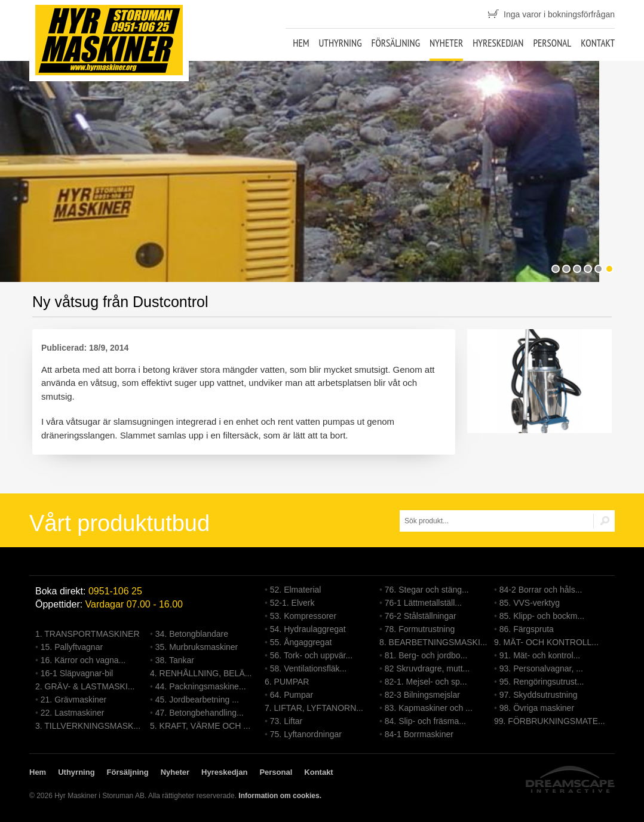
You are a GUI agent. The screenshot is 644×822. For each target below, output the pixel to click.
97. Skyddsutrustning (539, 695)
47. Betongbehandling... (200, 713)
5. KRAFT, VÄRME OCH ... (200, 726)
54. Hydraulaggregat (308, 629)
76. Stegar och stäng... (427, 590)
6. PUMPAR (287, 682)
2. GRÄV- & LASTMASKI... (85, 686)
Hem (301, 43)
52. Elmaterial (296, 590)
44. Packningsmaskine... (201, 686)
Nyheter (446, 43)
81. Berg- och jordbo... (426, 655)
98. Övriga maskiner (537, 708)
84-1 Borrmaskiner (419, 734)
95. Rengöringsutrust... (542, 682)
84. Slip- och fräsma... (425, 721)
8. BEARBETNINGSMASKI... (433, 642)
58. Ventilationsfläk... (308, 668)
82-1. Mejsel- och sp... (426, 682)
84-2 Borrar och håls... (541, 590)
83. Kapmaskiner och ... (429, 708)
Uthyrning (340, 43)
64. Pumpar (292, 695)
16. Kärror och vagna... (83, 660)
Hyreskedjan (498, 43)
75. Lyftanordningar (306, 734)
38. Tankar (175, 660)
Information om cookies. (280, 796)
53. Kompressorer (303, 616)
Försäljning (395, 43)
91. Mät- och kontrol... (540, 655)
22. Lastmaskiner (73, 713)
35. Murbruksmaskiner (197, 647)
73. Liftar (286, 721)
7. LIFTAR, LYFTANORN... (314, 708)
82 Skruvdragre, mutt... (427, 668)
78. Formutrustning (420, 629)
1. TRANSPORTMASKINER (88, 634)
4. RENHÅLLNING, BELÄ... (201, 673)
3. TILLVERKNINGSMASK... (88, 726)
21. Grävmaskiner (73, 700)
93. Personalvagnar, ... (541, 668)
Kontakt (598, 43)
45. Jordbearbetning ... (197, 700)
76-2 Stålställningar (421, 616)
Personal (552, 43)
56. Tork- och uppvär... (311, 655)
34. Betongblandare (192, 634)
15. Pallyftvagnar (72, 647)
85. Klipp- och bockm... (542, 616)
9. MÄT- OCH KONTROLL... (546, 642)
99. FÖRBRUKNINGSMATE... (550, 721)
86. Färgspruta (527, 629)
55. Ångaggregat (301, 642)
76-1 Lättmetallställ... (423, 603)
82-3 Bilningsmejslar (422, 695)
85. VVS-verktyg (530, 603)
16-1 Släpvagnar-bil (77, 673)
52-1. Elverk (292, 603)
